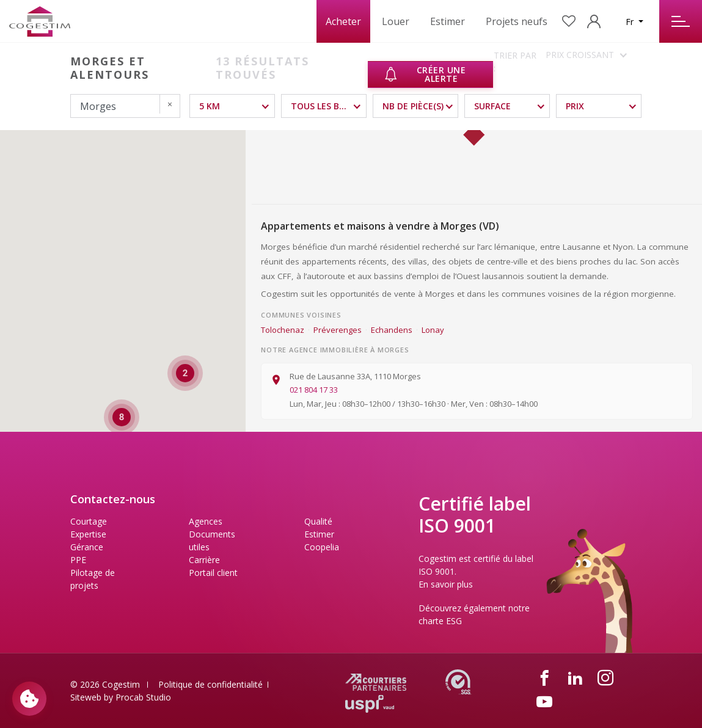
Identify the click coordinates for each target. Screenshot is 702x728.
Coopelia (322, 547)
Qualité (318, 521)
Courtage (89, 521)
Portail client (213, 573)
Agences (206, 521)
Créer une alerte (425, 74)
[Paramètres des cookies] (29, 699)
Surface (492, 106)
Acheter (343, 21)
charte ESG (440, 621)
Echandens (392, 330)
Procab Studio (143, 697)
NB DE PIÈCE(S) (413, 106)
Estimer (448, 21)
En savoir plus (446, 584)
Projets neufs (517, 21)
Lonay (433, 330)
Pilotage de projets (93, 579)
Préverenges (338, 330)
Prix (575, 106)
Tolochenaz (283, 330)
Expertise (88, 534)
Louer (396, 21)
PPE (78, 560)
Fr (631, 22)
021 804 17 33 (314, 390)
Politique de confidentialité (210, 684)
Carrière (204, 560)
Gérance (87, 547)
